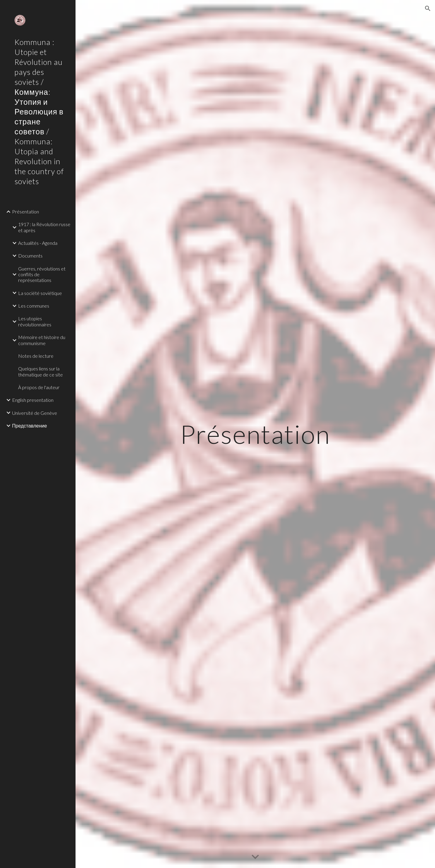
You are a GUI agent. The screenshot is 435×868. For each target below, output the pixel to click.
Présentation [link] (26, 211)
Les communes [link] (34, 306)
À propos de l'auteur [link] (39, 387)
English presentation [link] (33, 400)
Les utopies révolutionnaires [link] (35, 321)
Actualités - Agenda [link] (38, 243)
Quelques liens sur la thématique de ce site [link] (40, 371)
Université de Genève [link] (35, 413)
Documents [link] (30, 256)
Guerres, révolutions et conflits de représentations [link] (42, 274)
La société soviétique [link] (40, 293)
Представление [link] (29, 426)
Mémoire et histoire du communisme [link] (42, 340)
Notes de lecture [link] (36, 356)
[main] (255, 434)
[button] (428, 8)
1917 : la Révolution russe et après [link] (44, 227)
